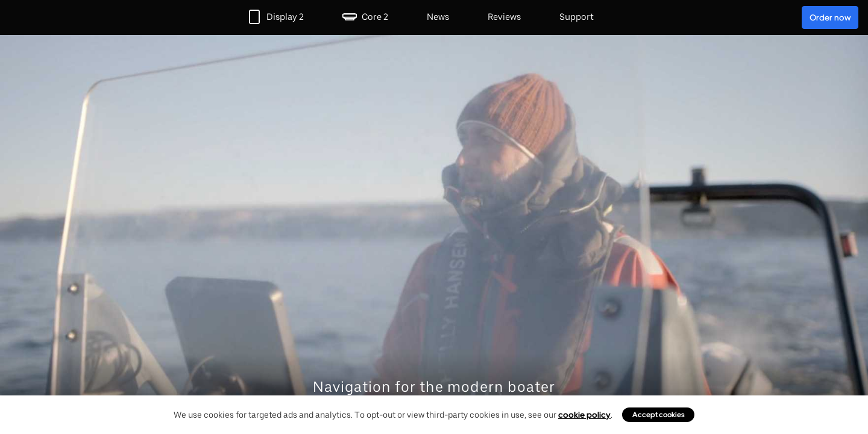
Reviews (504, 17)
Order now (830, 17)
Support (577, 17)
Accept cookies (659, 415)
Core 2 (375, 17)
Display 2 (285, 17)
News (438, 17)
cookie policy (584, 415)
